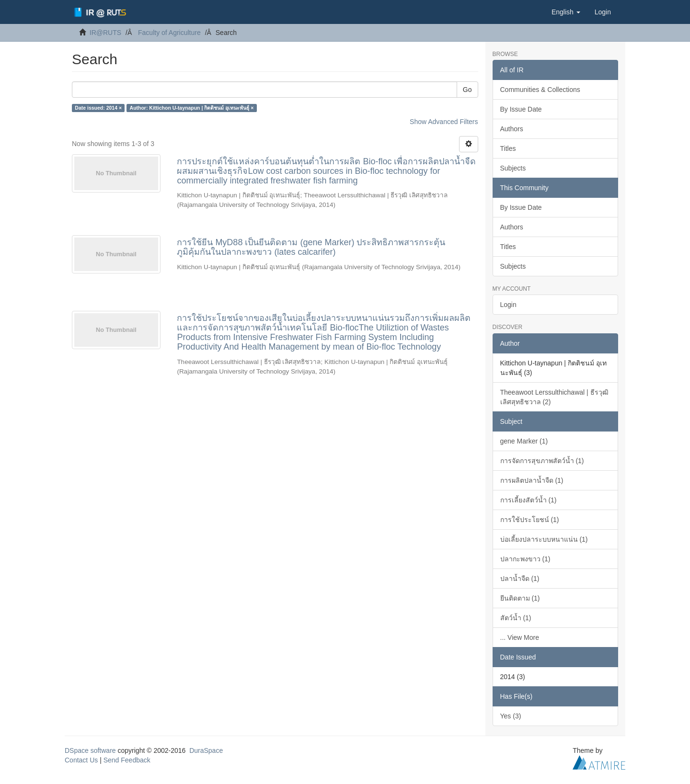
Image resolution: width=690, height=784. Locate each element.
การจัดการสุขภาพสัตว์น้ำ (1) (542, 461)
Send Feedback (127, 760)
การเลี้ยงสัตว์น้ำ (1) (529, 500)
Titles (508, 148)
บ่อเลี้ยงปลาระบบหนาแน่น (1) (544, 539)
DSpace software (90, 750)
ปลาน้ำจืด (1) (520, 579)
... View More (520, 637)
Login (508, 305)
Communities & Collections (540, 90)
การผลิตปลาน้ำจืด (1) (532, 480)
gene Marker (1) (524, 441)
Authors (512, 129)
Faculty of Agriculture (169, 33)
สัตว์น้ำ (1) (516, 618)
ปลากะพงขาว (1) (525, 559)
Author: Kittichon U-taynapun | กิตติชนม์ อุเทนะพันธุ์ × (192, 108)
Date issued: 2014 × (98, 108)
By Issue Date (521, 109)
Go (467, 90)
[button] (566, 12)
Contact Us (81, 760)
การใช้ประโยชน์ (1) (530, 520)
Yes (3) (511, 716)
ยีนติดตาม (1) (520, 598)
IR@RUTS (105, 33)
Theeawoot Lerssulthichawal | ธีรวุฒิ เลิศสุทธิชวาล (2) (554, 397)
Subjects (513, 168)
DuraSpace (206, 750)
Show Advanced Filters (444, 122)
